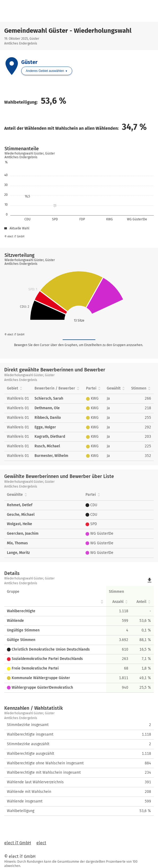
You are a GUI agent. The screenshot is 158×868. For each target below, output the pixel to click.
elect (41, 843)
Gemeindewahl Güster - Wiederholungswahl (68, 31)
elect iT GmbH (18, 843)
